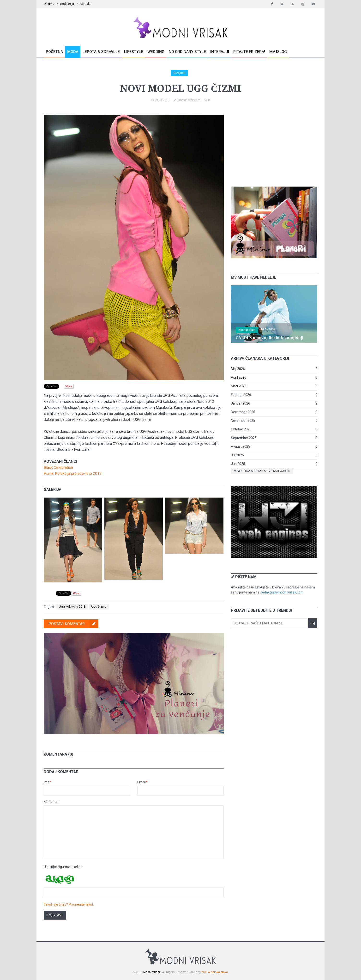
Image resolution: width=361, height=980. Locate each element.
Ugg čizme (99, 607)
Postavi (55, 915)
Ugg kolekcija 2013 (72, 607)
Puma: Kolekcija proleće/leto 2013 (73, 473)
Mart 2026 (239, 386)
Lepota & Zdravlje (101, 52)
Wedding (156, 52)
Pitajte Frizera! (249, 52)
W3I (204, 972)
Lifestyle (134, 52)
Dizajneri (179, 73)
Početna (54, 52)
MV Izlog (278, 52)
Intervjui (220, 52)
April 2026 (239, 377)
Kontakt (85, 4)
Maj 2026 (238, 369)
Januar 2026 (241, 403)
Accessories (247, 330)
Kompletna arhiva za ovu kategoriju (262, 471)
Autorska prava (218, 972)
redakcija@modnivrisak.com (282, 592)
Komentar (51, 802)
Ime (47, 782)
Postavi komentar (73, 624)
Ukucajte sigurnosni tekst (63, 867)
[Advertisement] (274, 145)
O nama (49, 4)
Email (142, 782)
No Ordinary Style (187, 52)
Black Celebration (58, 467)
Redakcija (67, 4)
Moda (73, 52)
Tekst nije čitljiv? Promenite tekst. (69, 904)
